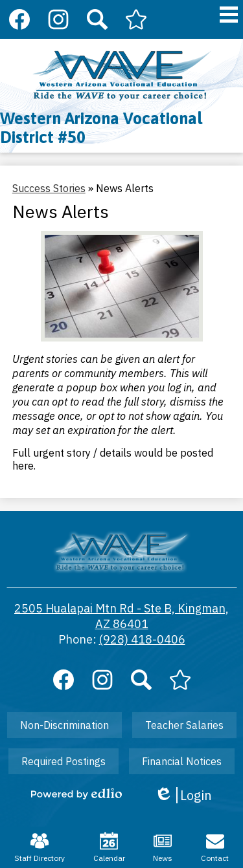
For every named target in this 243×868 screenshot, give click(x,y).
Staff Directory (40, 847)
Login (183, 795)
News (163, 847)
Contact (215, 847)
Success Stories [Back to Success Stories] (49, 188)
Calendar (109, 847)
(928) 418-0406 (142, 639)
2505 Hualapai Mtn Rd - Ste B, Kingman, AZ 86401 (121, 616)
